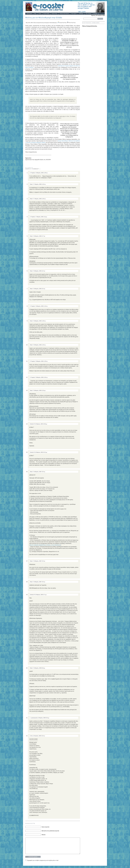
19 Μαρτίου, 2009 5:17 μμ (41, 595)
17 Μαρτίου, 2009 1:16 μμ (41, 217)
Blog (35, 14)
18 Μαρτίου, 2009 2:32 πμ (39, 289)
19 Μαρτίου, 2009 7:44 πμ (39, 561)
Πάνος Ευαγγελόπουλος (39, 23)
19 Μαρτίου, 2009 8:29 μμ (39, 668)
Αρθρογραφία (29, 14)
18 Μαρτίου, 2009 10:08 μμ (41, 424)
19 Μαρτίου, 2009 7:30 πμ (39, 472)
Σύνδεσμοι (81, 14)
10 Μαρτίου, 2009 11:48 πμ (42, 173)
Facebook (95, 14)
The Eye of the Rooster (64, 14)
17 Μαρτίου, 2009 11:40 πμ (40, 199)
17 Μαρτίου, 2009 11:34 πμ (40, 184)
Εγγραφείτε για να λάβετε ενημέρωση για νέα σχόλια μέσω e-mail (43, 860)
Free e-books (88, 14)
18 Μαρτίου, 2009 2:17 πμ (39, 236)
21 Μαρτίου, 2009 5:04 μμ (43, 718)
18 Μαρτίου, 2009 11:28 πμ (40, 321)
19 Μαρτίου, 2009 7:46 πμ (39, 582)
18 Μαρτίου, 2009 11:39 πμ (42, 361)
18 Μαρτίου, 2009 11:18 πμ (42, 306)
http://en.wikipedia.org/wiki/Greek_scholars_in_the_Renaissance (45, 545)
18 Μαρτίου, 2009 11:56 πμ (42, 377)
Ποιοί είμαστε (74, 14)
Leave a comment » (33, 169)
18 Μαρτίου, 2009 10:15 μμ (41, 452)
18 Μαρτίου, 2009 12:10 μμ (40, 390)
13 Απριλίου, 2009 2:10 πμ (39, 736)
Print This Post (72, 23)
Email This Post (63, 23)
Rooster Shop (54, 14)
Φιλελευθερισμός (53, 23)
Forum (40, 14)
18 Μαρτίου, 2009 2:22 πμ (39, 271)
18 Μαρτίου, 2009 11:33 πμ (40, 345)
